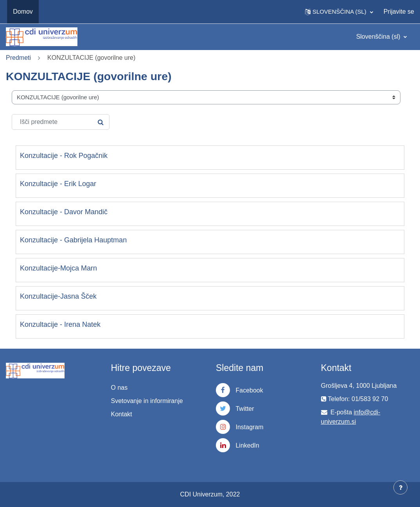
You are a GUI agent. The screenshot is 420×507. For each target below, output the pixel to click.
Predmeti (18, 58)
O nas (119, 388)
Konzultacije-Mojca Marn (58, 268)
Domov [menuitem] (23, 12)
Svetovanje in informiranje (147, 401)
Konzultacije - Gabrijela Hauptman (73, 240)
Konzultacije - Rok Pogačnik (64, 156)
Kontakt (122, 414)
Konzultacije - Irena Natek (60, 324)
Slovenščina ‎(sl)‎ (379, 37)
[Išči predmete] (61, 122)
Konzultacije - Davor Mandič (64, 212)
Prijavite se (399, 12)
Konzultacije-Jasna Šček (58, 296)
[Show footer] (400, 487)
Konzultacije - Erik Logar (58, 184)
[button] (339, 12)
